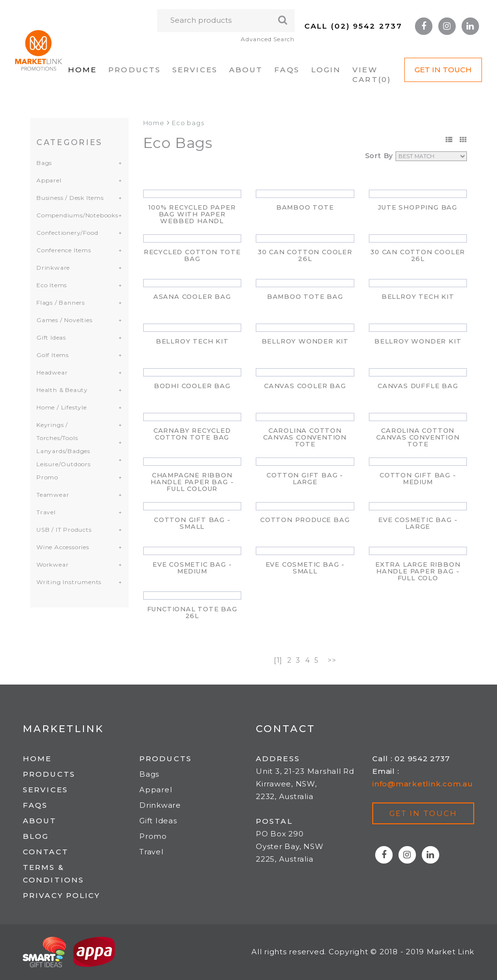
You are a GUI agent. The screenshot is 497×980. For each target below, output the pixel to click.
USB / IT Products (64, 530)
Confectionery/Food (67, 233)
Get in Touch (443, 70)
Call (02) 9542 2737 (353, 26)
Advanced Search (268, 39)
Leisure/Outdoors (64, 464)
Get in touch (423, 813)
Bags (44, 163)
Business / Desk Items (70, 198)
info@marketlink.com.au (423, 784)
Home (82, 70)
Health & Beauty (62, 390)
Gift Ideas (51, 337)
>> (332, 660)
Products (134, 70)
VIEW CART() (372, 74)
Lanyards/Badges (63, 451)
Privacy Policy (61, 895)
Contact (46, 852)
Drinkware (53, 268)
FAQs (287, 70)
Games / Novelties (65, 320)
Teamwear (53, 495)
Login (326, 70)
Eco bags (188, 123)
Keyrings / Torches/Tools (57, 431)
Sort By (379, 156)
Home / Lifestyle (62, 407)
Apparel (49, 180)
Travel (46, 512)
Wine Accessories (63, 547)
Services (195, 70)
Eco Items (52, 285)
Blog (36, 836)
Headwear (52, 372)
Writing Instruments (69, 582)
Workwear (52, 564)
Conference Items (64, 250)
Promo (47, 477)
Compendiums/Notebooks (73, 215)
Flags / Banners (61, 302)
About (246, 70)
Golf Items (53, 355)
